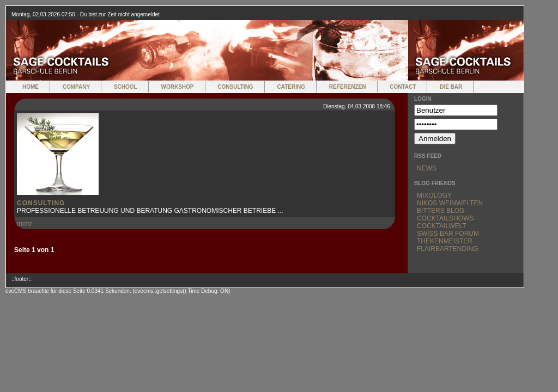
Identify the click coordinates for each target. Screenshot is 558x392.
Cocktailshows (445, 218)
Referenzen (348, 87)
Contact (403, 87)
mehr (24, 224)
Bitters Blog (441, 211)
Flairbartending (447, 249)
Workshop (178, 87)
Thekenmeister (445, 241)
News (427, 168)
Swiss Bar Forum (448, 234)
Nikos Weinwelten (450, 203)
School (126, 87)
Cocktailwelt (442, 226)
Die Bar (451, 87)
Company (76, 87)
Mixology (434, 195)
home (31, 87)
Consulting (235, 87)
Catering (291, 87)
